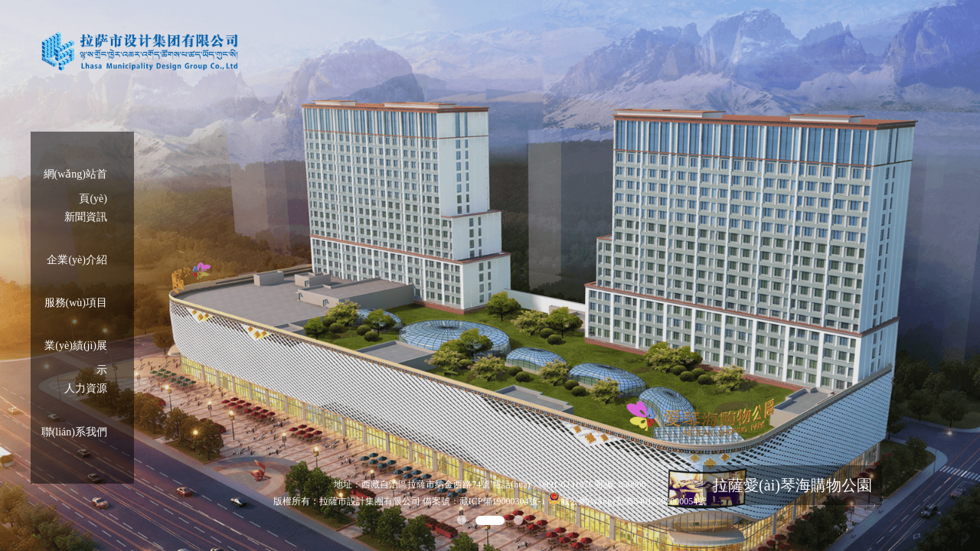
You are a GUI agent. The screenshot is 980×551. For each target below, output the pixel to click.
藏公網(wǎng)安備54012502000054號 (634, 501)
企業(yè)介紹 (77, 260)
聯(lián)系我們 (74, 432)
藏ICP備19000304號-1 (503, 501)
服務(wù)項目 (76, 303)
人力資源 (86, 388)
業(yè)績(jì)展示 (76, 349)
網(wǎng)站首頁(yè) (75, 178)
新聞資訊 (86, 217)
